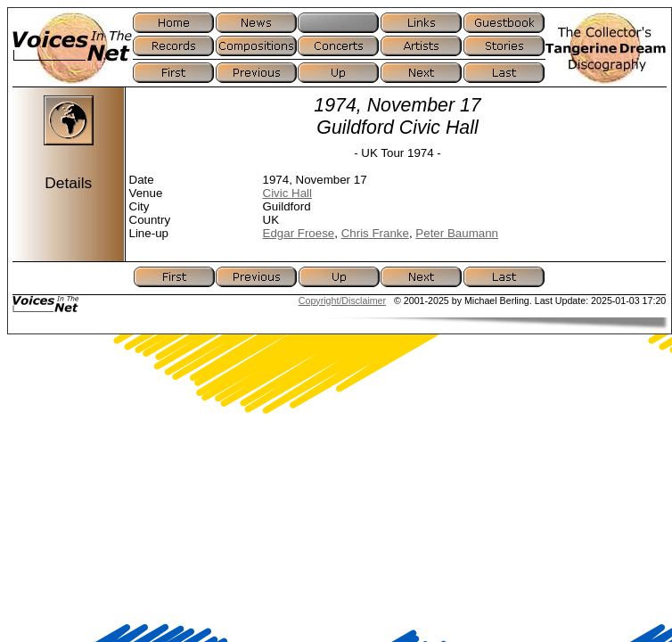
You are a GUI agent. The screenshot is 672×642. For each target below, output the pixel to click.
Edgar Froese (299, 233)
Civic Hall (288, 193)
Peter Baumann (457, 233)
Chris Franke (375, 233)
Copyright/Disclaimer (342, 300)
